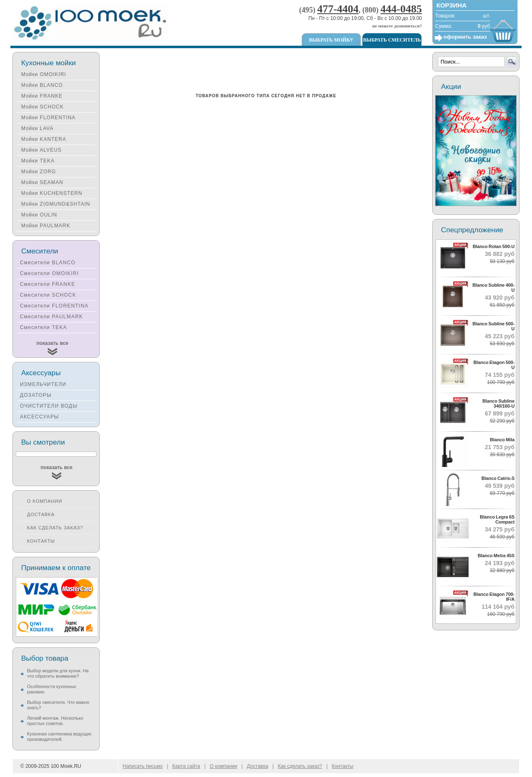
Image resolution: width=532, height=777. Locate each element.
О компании (45, 501)
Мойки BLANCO (42, 85)
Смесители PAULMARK (52, 317)
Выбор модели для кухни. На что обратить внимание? (58, 673)
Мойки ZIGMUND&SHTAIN (56, 204)
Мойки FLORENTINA (48, 118)
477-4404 (338, 9)
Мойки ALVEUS (41, 150)
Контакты (41, 541)
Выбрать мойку (331, 40)
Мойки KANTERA (44, 139)
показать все (53, 343)
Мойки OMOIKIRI (44, 74)
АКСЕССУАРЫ (39, 417)
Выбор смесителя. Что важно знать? (58, 705)
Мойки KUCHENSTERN (52, 193)
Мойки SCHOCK (42, 107)
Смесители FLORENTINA (54, 306)
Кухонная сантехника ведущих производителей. (59, 736)
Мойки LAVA (37, 128)
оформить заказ (465, 37)
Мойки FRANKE (42, 96)
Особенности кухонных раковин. (52, 689)
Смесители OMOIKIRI (49, 273)
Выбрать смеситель (392, 40)
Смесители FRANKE (48, 284)
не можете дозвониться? (397, 26)
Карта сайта (186, 766)
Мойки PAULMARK (46, 226)
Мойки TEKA (38, 161)
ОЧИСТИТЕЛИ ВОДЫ (49, 406)
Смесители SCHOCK (48, 295)
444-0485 (401, 9)
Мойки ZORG (38, 172)
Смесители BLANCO (48, 263)
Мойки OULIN (39, 215)
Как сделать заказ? (55, 528)
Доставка (41, 514)
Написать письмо (143, 766)
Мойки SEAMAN (42, 182)
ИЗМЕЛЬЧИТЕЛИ (43, 384)
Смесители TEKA (43, 327)
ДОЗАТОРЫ (36, 395)
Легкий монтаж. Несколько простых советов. (55, 721)
